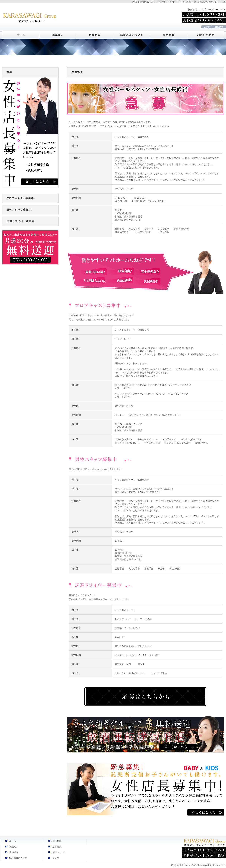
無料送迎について (18, 858)
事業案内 (14, 847)
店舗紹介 (14, 852)
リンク (56, 858)
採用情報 (57, 847)
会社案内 (57, 841)
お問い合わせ (59, 852)
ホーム (13, 841)
